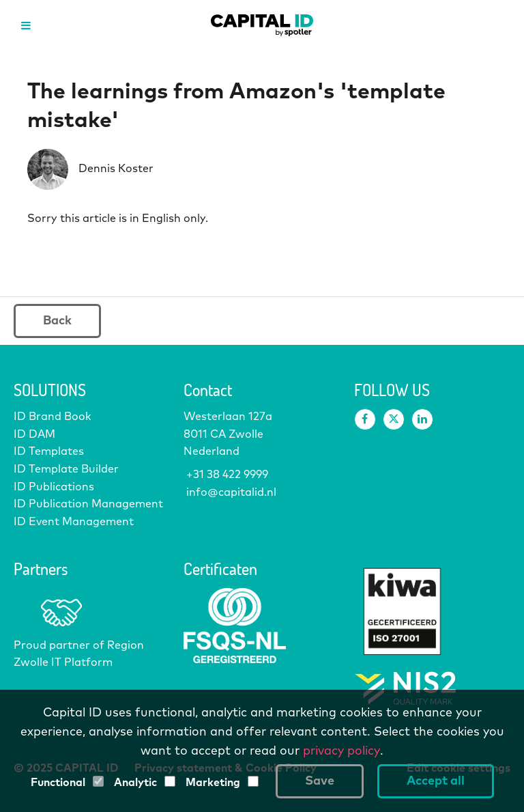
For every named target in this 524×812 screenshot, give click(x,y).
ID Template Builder (66, 469)
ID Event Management (74, 522)
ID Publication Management (88, 504)
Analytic (135, 783)
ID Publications (54, 487)
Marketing (213, 783)
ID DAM (34, 434)
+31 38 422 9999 (226, 475)
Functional (58, 783)
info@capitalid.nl (230, 492)
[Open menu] (26, 26)
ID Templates (49, 451)
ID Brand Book (53, 417)
